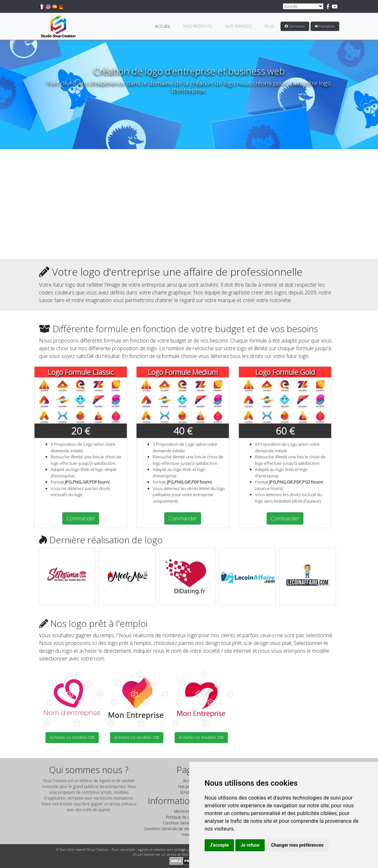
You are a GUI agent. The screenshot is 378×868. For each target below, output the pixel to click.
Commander (81, 518)
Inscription (325, 26)
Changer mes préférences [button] (297, 845)
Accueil (163, 26)
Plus (269, 26)
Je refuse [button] (250, 845)
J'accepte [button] (220, 845)
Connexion (295, 26)
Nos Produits (198, 26)
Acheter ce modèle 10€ (72, 737)
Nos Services (238, 26)
